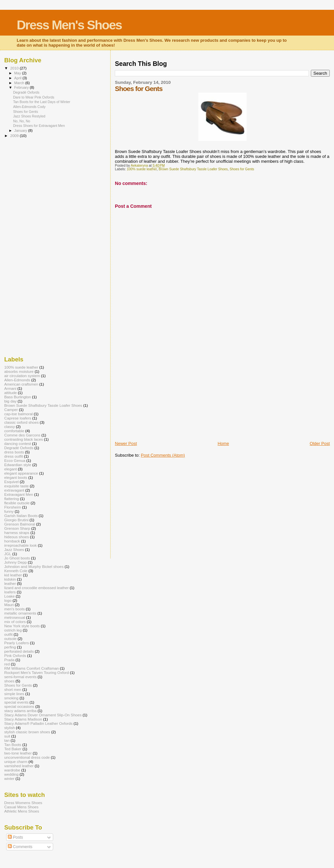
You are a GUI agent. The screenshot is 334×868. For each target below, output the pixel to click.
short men (13, 689)
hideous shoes (17, 537)
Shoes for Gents (242, 169)
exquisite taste (16, 486)
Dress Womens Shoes (23, 803)
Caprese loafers (18, 418)
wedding (11, 774)
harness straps (17, 533)
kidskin (10, 579)
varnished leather (19, 766)
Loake (9, 596)
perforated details (19, 651)
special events (16, 702)
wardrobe (12, 770)
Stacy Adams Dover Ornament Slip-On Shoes (43, 715)
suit (7, 736)
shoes (9, 681)
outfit (8, 634)
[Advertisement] (164, 395)
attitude (10, 393)
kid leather (13, 575)
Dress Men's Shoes (69, 25)
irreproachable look (21, 545)
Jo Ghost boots (17, 558)
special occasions (19, 706)
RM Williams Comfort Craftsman (31, 668)
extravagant (14, 490)
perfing (10, 647)
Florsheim (13, 507)
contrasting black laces (24, 439)
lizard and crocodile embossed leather (36, 588)
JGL (8, 554)
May (18, 73)
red (7, 664)
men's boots (15, 609)
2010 (15, 68)
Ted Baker (13, 749)
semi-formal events (20, 677)
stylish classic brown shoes (27, 732)
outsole (10, 639)
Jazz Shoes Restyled (29, 116)
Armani (10, 388)
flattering (12, 499)
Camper (11, 410)
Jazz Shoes (14, 549)
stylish (10, 728)
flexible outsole (17, 503)
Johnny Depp (15, 562)
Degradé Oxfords (26, 92)
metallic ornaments (20, 613)
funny (9, 511)
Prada (9, 660)
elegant (10, 469)
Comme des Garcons (22, 435)
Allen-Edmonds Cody (29, 107)
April (18, 78)
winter (9, 778)
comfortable (14, 431)
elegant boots (16, 477)
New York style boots (22, 626)
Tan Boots (13, 745)
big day (10, 401)
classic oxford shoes (22, 422)
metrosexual (15, 617)
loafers (10, 592)
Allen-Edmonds (17, 380)
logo (8, 600)
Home (223, 443)
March (20, 83)
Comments (20, 847)
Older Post (320, 443)
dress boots (14, 452)
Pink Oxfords (15, 655)
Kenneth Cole (16, 571)
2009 (15, 136)
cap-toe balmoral (18, 414)
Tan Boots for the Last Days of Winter (42, 102)
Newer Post (126, 443)
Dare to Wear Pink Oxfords (34, 97)
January (21, 130)
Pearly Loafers (17, 643)
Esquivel (11, 482)
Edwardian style (18, 465)
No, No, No (22, 121)
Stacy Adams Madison (23, 719)
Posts (15, 837)
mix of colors (15, 622)
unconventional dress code (27, 757)
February (22, 87)
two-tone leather (18, 753)
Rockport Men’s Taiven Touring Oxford (37, 672)
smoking (11, 698)
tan (7, 740)
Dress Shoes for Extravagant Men (39, 126)
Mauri (9, 605)
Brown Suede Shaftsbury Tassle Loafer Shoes (193, 169)
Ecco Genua (15, 460)
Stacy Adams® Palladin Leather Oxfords (38, 723)
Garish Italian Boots (21, 516)
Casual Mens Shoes (21, 807)
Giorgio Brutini (16, 520)
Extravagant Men (19, 494)
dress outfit (14, 456)
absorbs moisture (19, 371)
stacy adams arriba (20, 711)
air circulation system (22, 376)
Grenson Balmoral (20, 524)
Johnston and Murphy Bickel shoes (34, 566)
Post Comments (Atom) (163, 455)
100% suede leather (142, 169)
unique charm (16, 761)
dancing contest (18, 443)
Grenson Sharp (17, 528)
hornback (12, 541)
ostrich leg (13, 630)
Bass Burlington (18, 397)
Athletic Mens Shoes (22, 811)
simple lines (14, 694)
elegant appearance (21, 473)
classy (10, 426)
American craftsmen (21, 384)
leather (10, 583)
